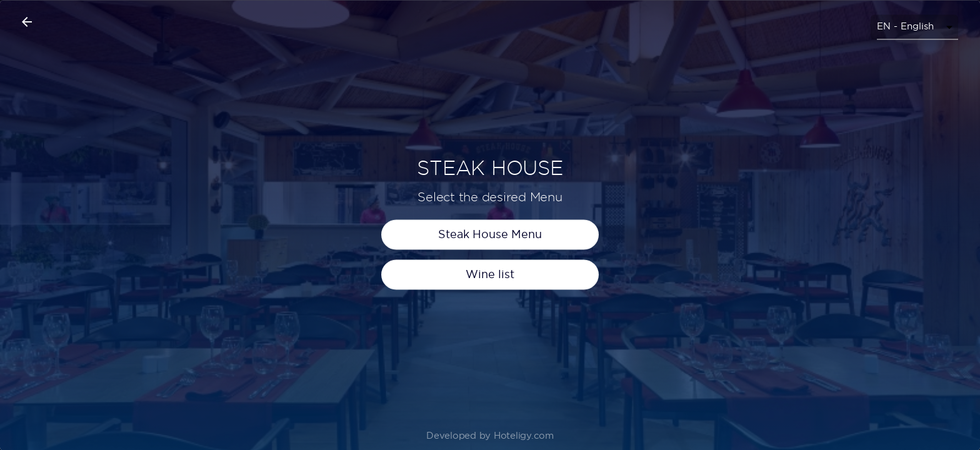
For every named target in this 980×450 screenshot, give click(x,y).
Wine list (490, 290)
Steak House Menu (490, 250)
